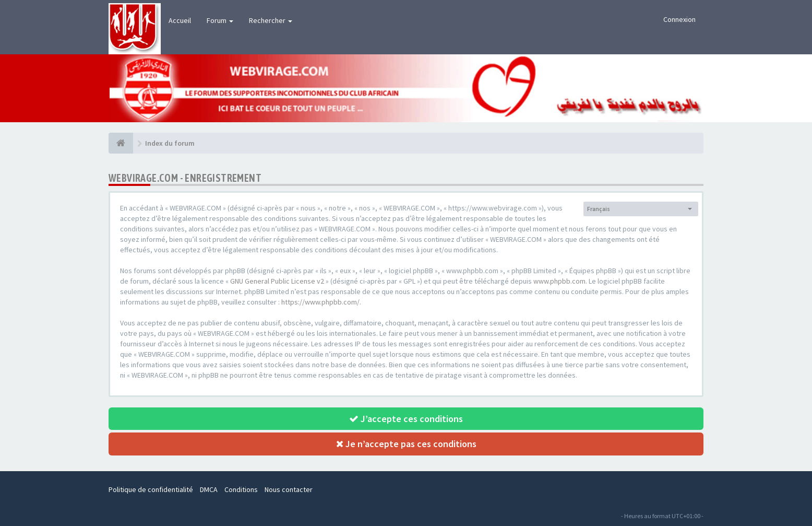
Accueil (180, 20)
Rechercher (271, 20)
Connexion (679, 19)
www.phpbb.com (559, 281)
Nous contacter (289, 489)
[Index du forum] (121, 143)
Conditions (241, 489)
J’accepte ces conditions (406, 419)
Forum (220, 20)
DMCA (209, 489)
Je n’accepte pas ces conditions (406, 444)
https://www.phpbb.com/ (320, 302)
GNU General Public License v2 (277, 281)
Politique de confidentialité (151, 489)
